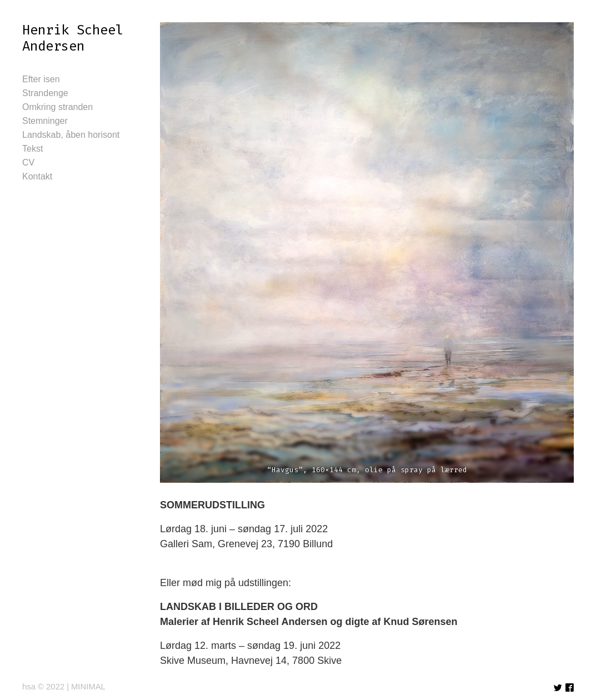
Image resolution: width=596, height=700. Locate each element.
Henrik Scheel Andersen (73, 38)
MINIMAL (88, 687)
